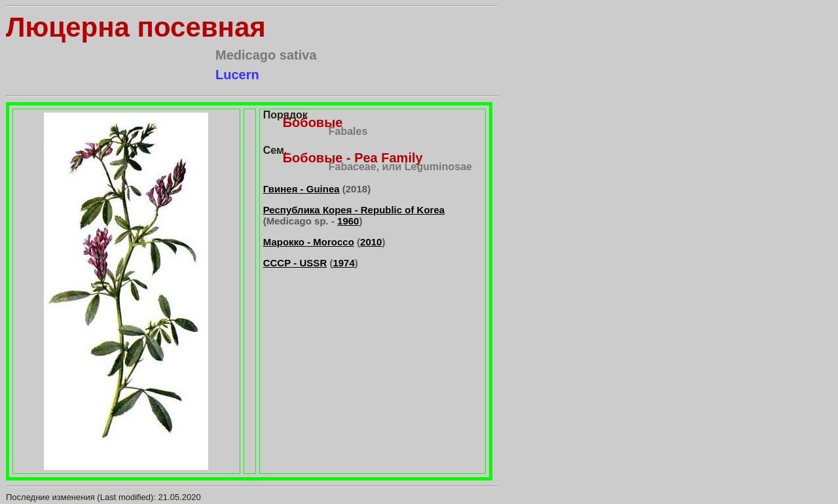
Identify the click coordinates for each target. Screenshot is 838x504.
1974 (343, 263)
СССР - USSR (295, 263)
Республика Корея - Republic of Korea (354, 210)
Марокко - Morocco (309, 242)
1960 (348, 221)
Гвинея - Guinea (301, 189)
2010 (371, 242)
